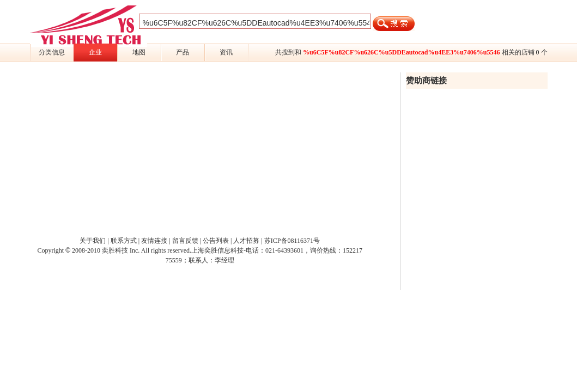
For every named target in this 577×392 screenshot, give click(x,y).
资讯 (226, 52)
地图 (139, 52)
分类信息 (52, 52)
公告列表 (216, 241)
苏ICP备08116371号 (292, 241)
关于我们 (93, 241)
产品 (183, 52)
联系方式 (124, 241)
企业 (95, 52)
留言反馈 (185, 241)
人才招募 (246, 241)
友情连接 (154, 241)
